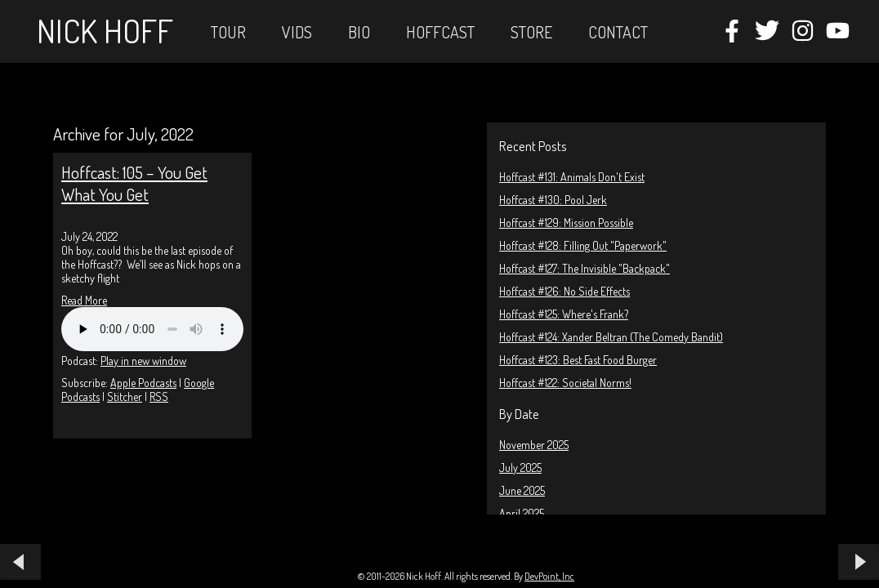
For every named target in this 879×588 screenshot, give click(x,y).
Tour (228, 32)
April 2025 (522, 513)
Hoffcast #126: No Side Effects (564, 291)
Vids (297, 32)
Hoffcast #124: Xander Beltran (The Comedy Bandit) (611, 337)
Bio (359, 32)
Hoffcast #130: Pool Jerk (553, 200)
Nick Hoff (105, 30)
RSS (159, 396)
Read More (84, 300)
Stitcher (125, 396)
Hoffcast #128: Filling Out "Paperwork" (583, 245)
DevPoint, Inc (549, 576)
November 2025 (534, 445)
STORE (531, 32)
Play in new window (143, 361)
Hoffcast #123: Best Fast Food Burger (578, 360)
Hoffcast (440, 32)
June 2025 (522, 490)
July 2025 (520, 468)
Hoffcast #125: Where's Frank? (564, 314)
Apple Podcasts (143, 383)
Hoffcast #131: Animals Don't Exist (572, 177)
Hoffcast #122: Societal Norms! (565, 383)
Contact (618, 32)
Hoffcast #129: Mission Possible (566, 223)
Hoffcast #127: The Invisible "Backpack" (585, 268)
